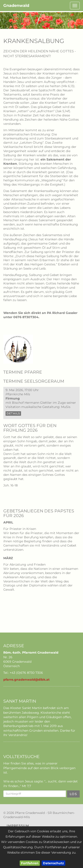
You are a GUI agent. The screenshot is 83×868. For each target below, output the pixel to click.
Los (73, 794)
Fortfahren (30, 863)
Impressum (18, 826)
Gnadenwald (16, 6)
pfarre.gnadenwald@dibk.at (26, 680)
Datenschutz (53, 863)
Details (13, 413)
